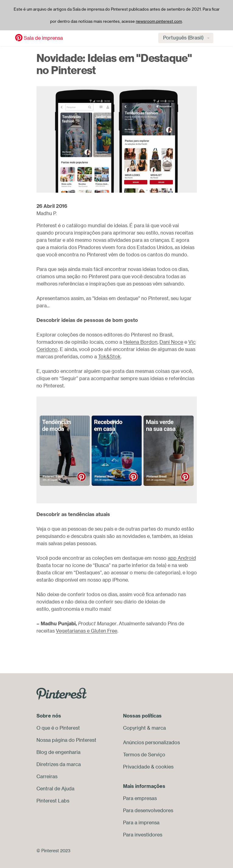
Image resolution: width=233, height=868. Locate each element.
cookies (164, 767)
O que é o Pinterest (58, 728)
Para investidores (143, 835)
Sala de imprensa (43, 38)
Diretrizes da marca (59, 764)
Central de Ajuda (55, 789)
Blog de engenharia (58, 752)
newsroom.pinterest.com (159, 21)
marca (159, 728)
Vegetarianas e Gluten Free (87, 631)
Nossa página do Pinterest (66, 740)
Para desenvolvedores (148, 810)
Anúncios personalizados (151, 742)
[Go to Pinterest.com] (62, 693)
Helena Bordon (140, 342)
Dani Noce (171, 342)
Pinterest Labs (53, 801)
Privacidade (136, 767)
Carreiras (47, 776)
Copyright (134, 728)
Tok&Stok (109, 356)
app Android (182, 558)
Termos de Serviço (144, 755)
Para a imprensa (141, 822)
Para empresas (140, 798)
